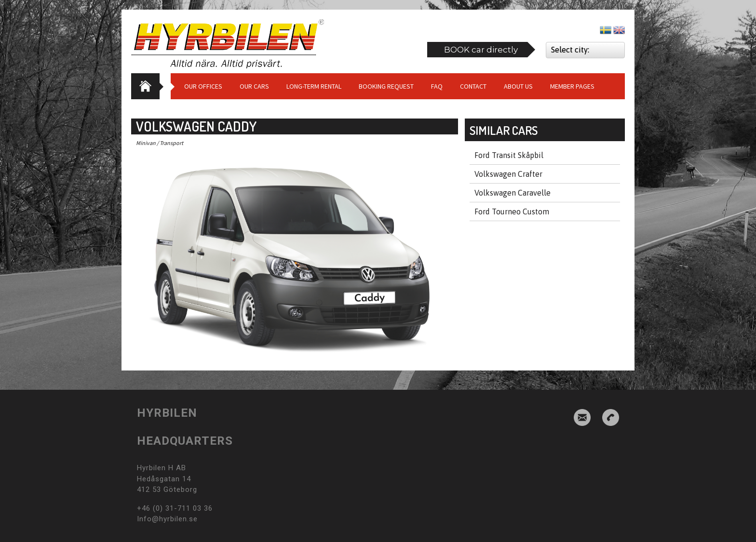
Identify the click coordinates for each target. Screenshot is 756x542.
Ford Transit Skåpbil (509, 155)
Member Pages (572, 86)
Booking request (386, 86)
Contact (473, 86)
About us (518, 86)
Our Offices (203, 86)
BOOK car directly (481, 50)
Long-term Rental (314, 86)
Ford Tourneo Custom (512, 212)
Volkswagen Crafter (508, 174)
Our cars (254, 86)
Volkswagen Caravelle (513, 193)
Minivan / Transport (160, 143)
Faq (437, 86)
